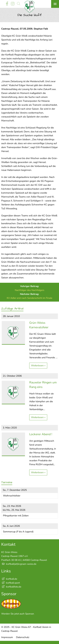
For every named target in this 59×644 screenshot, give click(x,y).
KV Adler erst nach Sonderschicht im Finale (29, 298)
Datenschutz (23, 637)
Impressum (7, 637)
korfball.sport (11, 583)
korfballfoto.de (11, 587)
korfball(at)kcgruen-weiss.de (21, 564)
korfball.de (9, 579)
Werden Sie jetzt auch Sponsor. (18, 614)
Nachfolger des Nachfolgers (29, 290)
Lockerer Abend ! (41, 434)
